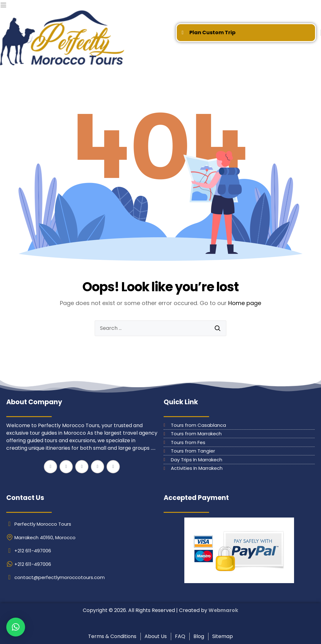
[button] (16, 627)
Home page (245, 303)
